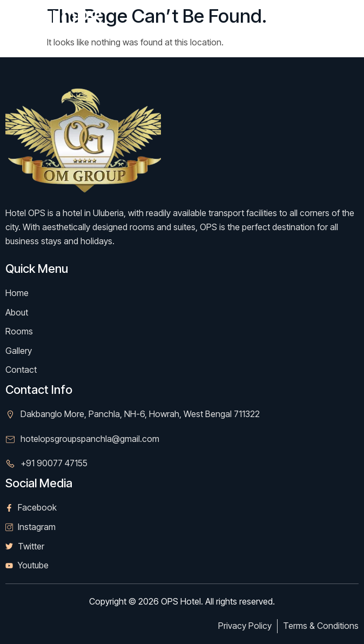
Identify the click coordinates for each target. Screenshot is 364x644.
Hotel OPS (54, 18)
